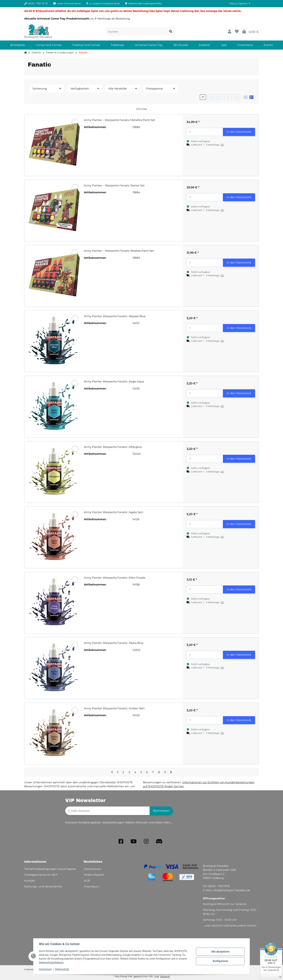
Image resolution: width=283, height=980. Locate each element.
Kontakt (30, 881)
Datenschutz (62, 969)
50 (237, 97)
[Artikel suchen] (171, 32)
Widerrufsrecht (94, 875)
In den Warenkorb (239, 132)
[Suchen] (136, 32)
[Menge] (205, 132)
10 (203, 97)
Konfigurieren (220, 961)
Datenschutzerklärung (51, 962)
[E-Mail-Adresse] (107, 811)
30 (220, 97)
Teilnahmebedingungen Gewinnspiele (50, 869)
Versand (165, 976)
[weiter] (171, 772)
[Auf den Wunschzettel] (75, 122)
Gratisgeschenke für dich (41, 875)
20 (211, 97)
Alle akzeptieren (220, 952)
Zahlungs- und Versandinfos (43, 886)
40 (228, 97)
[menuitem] (18, 45)
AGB (87, 881)
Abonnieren (161, 811)
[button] (240, 4)
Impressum (45, 969)
